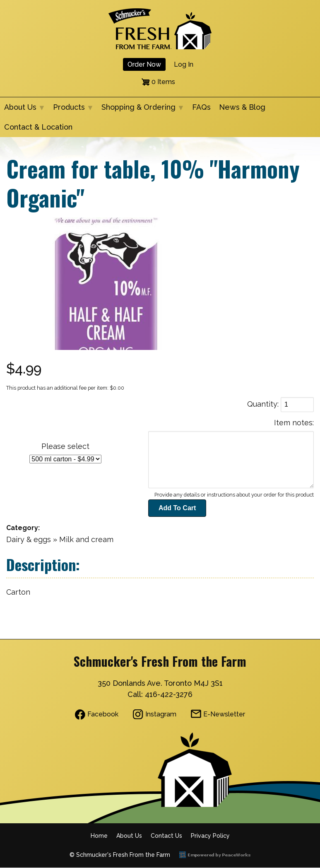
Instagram (161, 714)
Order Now (144, 64)
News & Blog (242, 107)
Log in (184, 64)
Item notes (293, 423)
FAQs (201, 107)
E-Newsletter (224, 714)
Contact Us (166, 836)
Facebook (103, 714)
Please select (65, 446)
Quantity (262, 404)
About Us (22, 110)
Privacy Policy (210, 836)
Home (99, 836)
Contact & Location (38, 127)
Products (71, 110)
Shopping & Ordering (141, 110)
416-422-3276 (169, 694)
